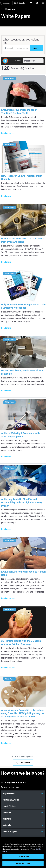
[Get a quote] (31, 3)
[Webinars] (23, 819)
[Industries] (23, 813)
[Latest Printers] (23, 806)
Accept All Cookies (23, 863)
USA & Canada (20, 3)
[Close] (43, 841)
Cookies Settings (23, 856)
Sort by (18, 61)
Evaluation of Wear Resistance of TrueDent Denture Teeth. (19, 111)
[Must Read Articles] (23, 800)
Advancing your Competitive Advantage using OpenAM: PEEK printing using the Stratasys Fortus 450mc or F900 (23, 713)
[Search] (37, 3)
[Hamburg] (43, 3)
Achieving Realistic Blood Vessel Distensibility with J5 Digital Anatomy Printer (22, 502)
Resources (10, 9)
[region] (23, 853)
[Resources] (3, 9)
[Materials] (23, 825)
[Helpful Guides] (23, 794)
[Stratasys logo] (5, 3)
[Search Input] (17, 48)
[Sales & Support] (23, 832)
